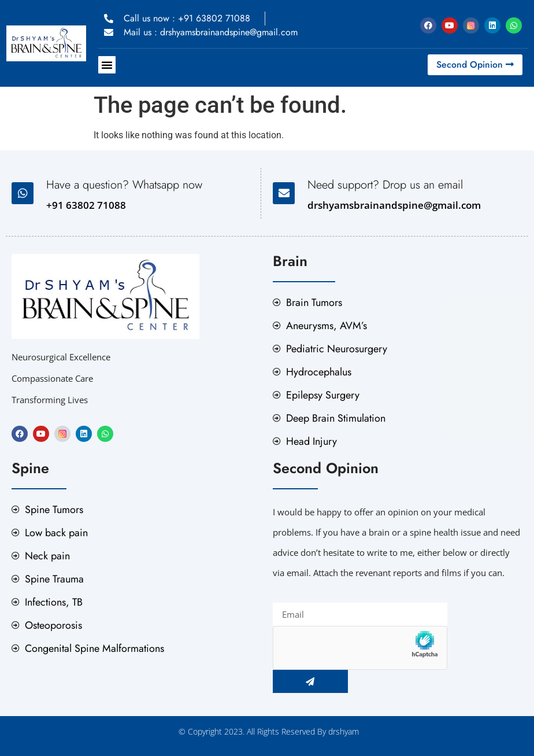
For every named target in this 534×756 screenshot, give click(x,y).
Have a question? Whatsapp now (124, 185)
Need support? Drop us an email (385, 185)
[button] (107, 65)
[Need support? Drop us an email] (284, 193)
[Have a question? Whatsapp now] (23, 193)
